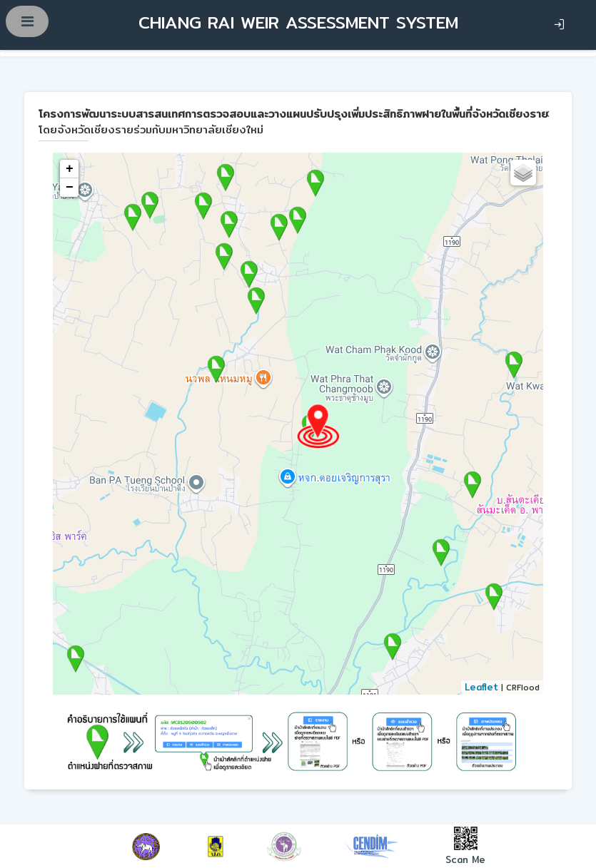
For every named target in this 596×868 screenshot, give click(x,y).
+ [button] (70, 169)
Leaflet (481, 687)
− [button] (70, 188)
